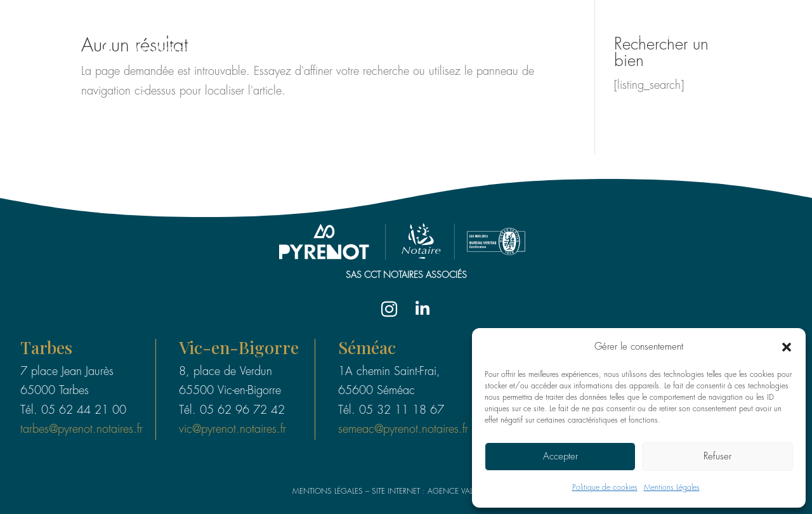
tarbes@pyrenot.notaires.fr (81, 430)
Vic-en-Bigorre (239, 348)
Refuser (717, 457)
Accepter (560, 457)
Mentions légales (328, 491)
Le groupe (487, 37)
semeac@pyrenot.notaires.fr (403, 430)
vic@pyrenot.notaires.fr (232, 430)
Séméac (367, 348)
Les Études (563, 37)
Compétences (666, 37)
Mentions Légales (672, 488)
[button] (787, 347)
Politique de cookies (605, 488)
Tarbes (47, 348)
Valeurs (748, 37)
